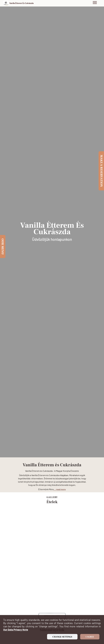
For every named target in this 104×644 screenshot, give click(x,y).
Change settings (62, 637)
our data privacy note (16, 630)
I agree (90, 637)
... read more (60, 489)
